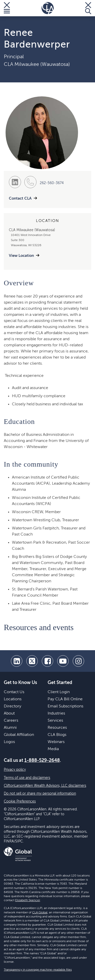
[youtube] (63, 661)
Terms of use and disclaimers (27, 778)
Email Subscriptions (65, 706)
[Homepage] (48, 8)
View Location (21, 256)
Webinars (56, 742)
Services (55, 721)
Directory (13, 706)
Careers (11, 721)
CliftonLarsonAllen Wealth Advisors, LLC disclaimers (45, 786)
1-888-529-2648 (42, 761)
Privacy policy (15, 770)
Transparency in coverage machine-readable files (38, 970)
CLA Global (40, 913)
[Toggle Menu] (7, 8)
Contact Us (14, 692)
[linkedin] (17, 661)
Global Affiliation (19, 735)
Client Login (59, 692)
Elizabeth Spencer (28, 900)
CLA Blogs (57, 735)
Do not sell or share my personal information (40, 794)
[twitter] (32, 661)
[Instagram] (78, 661)
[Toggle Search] (88, 8)
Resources (57, 728)
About (9, 714)
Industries (56, 714)
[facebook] (48, 661)
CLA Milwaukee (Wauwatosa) (37, 65)
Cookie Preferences (20, 801)
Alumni (10, 728)
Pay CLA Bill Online (65, 699)
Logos (9, 742)
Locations (13, 699)
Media (53, 749)
